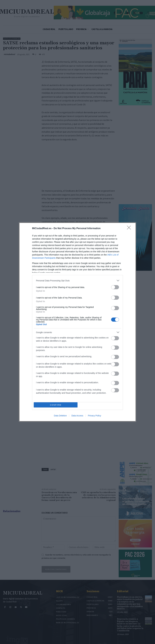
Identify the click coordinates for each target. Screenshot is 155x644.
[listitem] (77, 281)
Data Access (77, 416)
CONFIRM (56, 405)
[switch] (115, 287)
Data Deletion (60, 416)
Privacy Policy (95, 416)
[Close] (130, 229)
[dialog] (77, 322)
